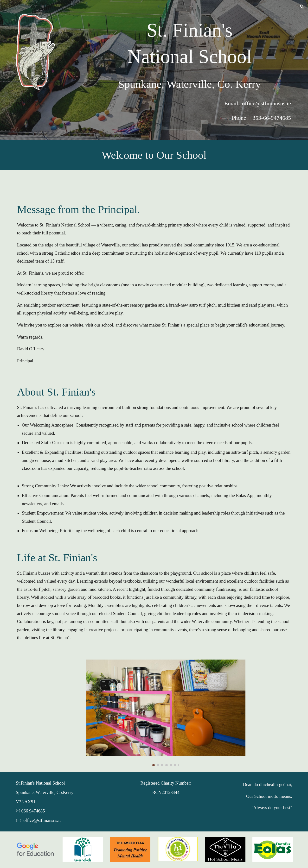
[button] (302, 7)
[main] (190, 43)
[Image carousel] (166, 713)
